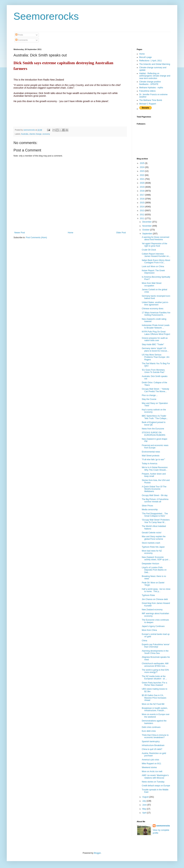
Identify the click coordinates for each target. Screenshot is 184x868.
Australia (25, 134)
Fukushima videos (147, 91)
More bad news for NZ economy (152, 552)
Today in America (149, 464)
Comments (22, 40)
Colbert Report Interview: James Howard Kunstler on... (156, 255)
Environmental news (151, 452)
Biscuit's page (146, 57)
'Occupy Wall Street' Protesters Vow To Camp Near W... (156, 521)
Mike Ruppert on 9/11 (152, 764)
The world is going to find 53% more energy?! (155, 671)
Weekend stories (149, 767)
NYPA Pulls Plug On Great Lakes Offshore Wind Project (156, 333)
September (148, 234)
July (144, 801)
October (146, 230)
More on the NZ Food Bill (153, 704)
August (146, 797)
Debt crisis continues (151, 727)
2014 (142, 207)
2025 (142, 163)
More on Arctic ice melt (152, 771)
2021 (142, 179)
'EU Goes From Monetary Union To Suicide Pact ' (153, 371)
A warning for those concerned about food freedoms (155, 238)
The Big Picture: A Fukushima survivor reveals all (155, 500)
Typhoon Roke (148, 595)
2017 (142, 195)
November (147, 226)
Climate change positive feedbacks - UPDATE (150, 83)
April (145, 813)
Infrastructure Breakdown (153, 745)
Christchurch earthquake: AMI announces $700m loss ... (155, 665)
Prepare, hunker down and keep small (154, 475)
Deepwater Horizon (150, 564)
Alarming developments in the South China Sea (155, 652)
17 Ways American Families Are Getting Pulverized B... (156, 314)
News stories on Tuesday (153, 782)
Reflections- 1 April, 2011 (150, 61)
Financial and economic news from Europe (155, 447)
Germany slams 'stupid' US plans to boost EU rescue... (155, 350)
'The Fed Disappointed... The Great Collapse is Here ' (155, 515)
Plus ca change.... (150, 395)
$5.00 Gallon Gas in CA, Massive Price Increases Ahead (154, 698)
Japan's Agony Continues (153, 626)
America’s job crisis (150, 760)
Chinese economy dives (153, 309)
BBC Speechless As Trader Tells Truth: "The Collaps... (155, 417)
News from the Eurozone (153, 429)
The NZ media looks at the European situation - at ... (154, 677)
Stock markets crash (151, 543)
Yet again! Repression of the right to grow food (154, 245)
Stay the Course (149, 399)
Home (71, 233)
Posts (19, 35)
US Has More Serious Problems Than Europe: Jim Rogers (156, 357)
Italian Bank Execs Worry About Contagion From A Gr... (156, 261)
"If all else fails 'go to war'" (153, 460)
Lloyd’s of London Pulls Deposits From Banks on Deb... (154, 570)
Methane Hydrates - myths (151, 88)
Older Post (121, 233)
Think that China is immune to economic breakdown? (155, 736)
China (144, 641)
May (144, 809)
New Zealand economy (152, 610)
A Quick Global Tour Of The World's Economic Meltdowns (154, 489)
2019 (142, 187)
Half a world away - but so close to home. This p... (156, 590)
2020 (142, 183)
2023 (142, 171)
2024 (142, 167)
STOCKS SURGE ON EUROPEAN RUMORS (154, 434)
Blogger (97, 853)
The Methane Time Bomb (151, 100)
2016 (142, 199)
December (147, 222)
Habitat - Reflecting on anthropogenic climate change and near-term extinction (155, 76)
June (145, 805)
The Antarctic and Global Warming (155, 64)
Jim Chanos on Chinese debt (155, 599)
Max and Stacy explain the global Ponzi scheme (154, 538)
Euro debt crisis (149, 731)
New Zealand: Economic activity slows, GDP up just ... (156, 558)
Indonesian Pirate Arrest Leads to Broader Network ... (156, 326)
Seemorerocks (46, 16)
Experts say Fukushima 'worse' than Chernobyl (156, 646)
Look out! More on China (153, 266)
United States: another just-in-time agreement (155, 304)
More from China (149, 630)
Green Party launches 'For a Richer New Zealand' (154, 684)
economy (46, 134)
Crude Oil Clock (149, 250)
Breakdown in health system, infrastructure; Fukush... (155, 709)
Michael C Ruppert (148, 104)
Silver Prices (147, 506)
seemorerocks (163, 826)
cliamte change (35, 134)
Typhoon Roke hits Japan (153, 547)
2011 (142, 218)
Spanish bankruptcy (151, 741)
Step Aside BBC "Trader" (153, 344)
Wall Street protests (151, 456)
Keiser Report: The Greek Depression (153, 272)
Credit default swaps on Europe (156, 786)
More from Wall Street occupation (152, 284)
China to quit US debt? (152, 749)
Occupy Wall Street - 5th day (155, 495)
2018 (142, 191)
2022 (142, 175)
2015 (142, 203)
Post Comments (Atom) (36, 238)
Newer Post (20, 233)
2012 (142, 215)
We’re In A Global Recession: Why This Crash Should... (155, 469)
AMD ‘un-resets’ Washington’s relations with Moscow (155, 777)
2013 (142, 211)
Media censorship (150, 510)
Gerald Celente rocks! (152, 533)
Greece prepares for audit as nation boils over (155, 339)
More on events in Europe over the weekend (156, 716)
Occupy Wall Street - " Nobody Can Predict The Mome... (155, 390)
